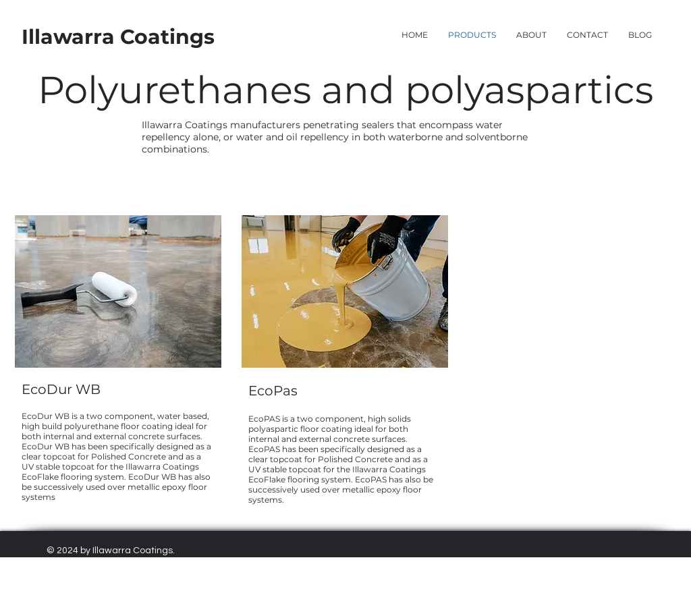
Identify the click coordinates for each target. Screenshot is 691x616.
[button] (587, 35)
